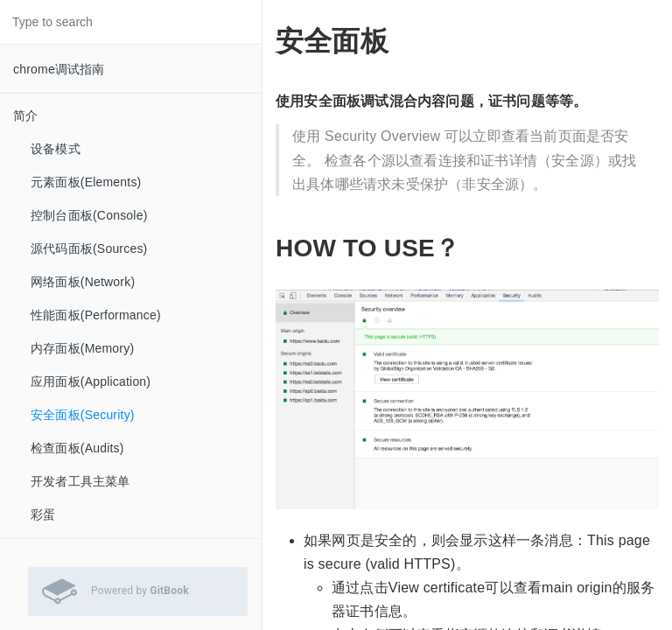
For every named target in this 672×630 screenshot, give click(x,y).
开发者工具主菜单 (80, 481)
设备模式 (56, 149)
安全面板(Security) (83, 415)
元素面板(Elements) (86, 182)
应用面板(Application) (91, 381)
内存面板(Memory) (82, 348)
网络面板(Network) (83, 282)
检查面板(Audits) (77, 448)
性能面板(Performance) (96, 315)
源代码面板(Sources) (89, 248)
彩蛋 (43, 514)
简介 (25, 115)
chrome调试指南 (59, 69)
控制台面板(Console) (89, 215)
